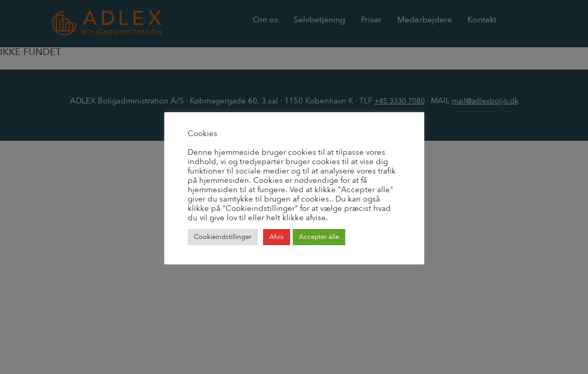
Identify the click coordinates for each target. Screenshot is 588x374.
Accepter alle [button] (319, 237)
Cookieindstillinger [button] (223, 237)
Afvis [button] (277, 237)
